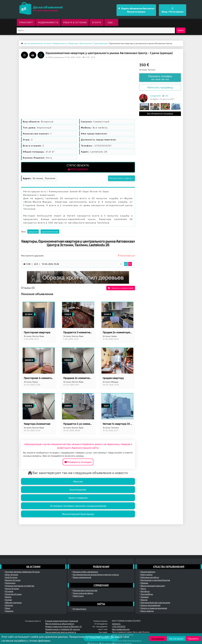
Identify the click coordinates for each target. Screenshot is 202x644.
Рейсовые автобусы (149, 577)
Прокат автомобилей (150, 605)
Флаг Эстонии (11, 574)
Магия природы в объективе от (60, 624)
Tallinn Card (78, 596)
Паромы (144, 583)
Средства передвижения (169, 567)
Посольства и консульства (85, 590)
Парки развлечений (82, 577)
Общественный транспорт (152, 586)
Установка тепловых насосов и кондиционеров (78, 506)
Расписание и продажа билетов (155, 580)
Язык (7, 608)
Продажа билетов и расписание (155, 602)
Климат (8, 600)
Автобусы (145, 591)
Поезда (144, 600)
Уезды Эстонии (12, 588)
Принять (193, 639)
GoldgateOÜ (155, 96)
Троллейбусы (146, 594)
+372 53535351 (119, 626)
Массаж (78, 481)
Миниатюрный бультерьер (78, 514)
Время (8, 597)
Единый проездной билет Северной (62, 621)
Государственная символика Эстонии (22, 572)
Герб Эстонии (11, 577)
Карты (101, 604)
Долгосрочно (86, 43)
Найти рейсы (146, 574)
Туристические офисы (82, 593)
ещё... (111, 22)
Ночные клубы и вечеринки (85, 572)
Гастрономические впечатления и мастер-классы (95, 574)
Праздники (10, 583)
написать (116, 624)
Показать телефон (160, 78)
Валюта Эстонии (12, 580)
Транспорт (26, 22)
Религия (9, 605)
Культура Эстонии (13, 594)
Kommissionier (78, 490)
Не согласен (176, 639)
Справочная (101, 585)
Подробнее (158, 639)
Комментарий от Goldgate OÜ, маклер (63, 629)
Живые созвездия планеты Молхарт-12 (63, 626)
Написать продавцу (160, 87)
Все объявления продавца (160, 114)
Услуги (97, 22)
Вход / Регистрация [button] (173, 10)
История (9, 591)
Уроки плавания (78, 498)
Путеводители (79, 609)
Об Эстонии (33, 567)
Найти (181, 30)
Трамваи (144, 597)
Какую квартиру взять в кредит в (61, 632)
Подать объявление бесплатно (136, 10)
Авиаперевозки (147, 572)
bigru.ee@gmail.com (121, 629)
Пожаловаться (126, 255)
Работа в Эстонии (75, 22)
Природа (9, 611)
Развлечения (101, 567)
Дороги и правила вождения (153, 608)
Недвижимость (48, 22)
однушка (33, 232)
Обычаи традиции (13, 602)
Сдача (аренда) (101, 43)
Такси (143, 588)
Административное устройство (19, 586)
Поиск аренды (147, 611)
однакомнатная (50, 232)
